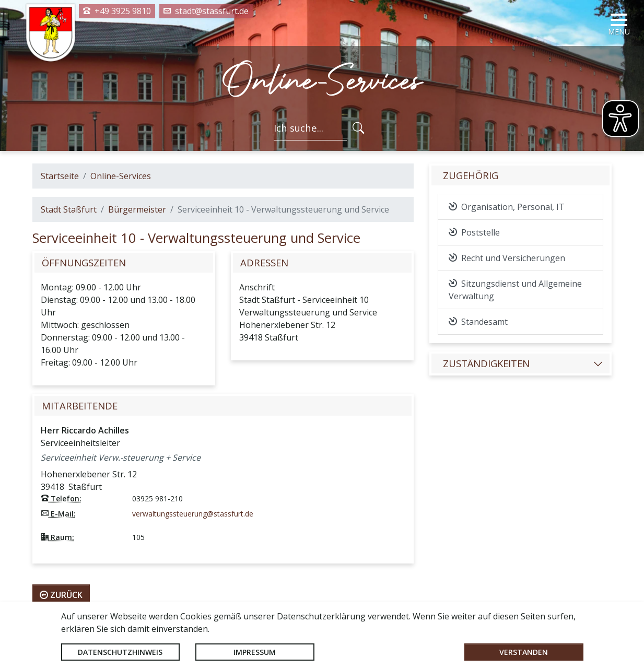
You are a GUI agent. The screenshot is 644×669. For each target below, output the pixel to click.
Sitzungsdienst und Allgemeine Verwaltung (515, 290)
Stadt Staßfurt (69, 209)
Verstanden (524, 652)
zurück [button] (61, 595)
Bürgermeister (137, 209)
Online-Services (121, 176)
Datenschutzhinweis (120, 652)
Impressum (255, 652)
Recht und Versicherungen (507, 258)
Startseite (60, 176)
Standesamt (478, 322)
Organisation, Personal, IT (507, 207)
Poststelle (474, 232)
